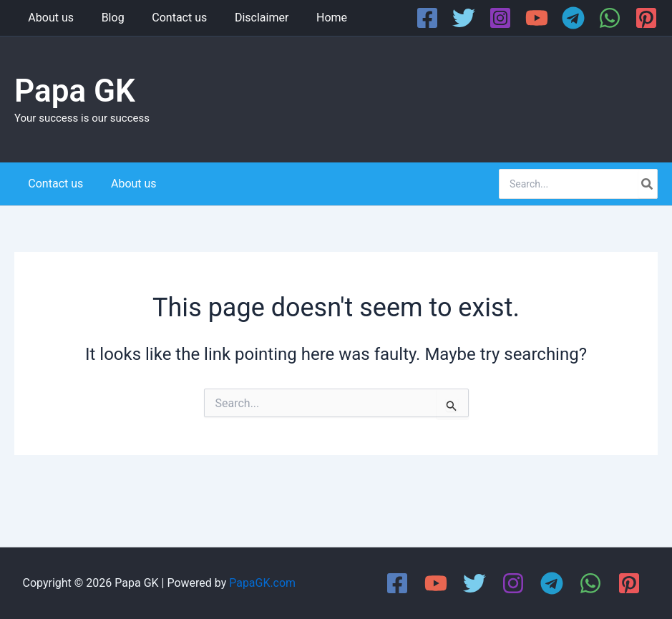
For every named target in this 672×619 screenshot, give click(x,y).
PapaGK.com (262, 583)
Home (310, 18)
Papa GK (75, 91)
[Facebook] (427, 18)
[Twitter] (464, 18)
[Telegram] (573, 18)
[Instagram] (500, 18)
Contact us (168, 18)
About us (49, 18)
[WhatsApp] (610, 18)
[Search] (648, 184)
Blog (106, 18)
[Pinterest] (646, 18)
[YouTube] (537, 18)
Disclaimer (245, 18)
